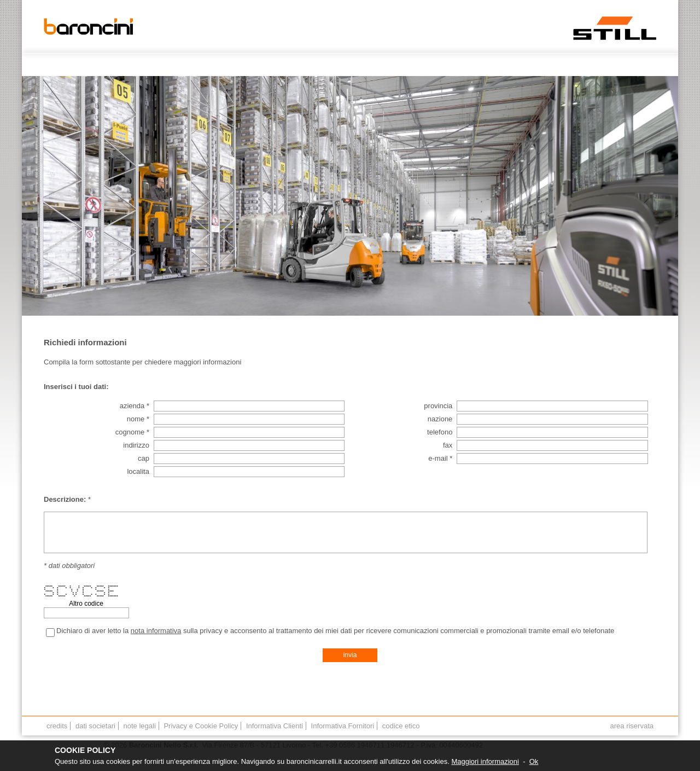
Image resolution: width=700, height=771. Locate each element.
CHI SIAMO (145, 65)
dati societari (95, 726)
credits (57, 726)
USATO (322, 65)
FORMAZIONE (582, 65)
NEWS (538, 65)
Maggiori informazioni (485, 761)
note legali (140, 726)
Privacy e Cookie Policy (201, 726)
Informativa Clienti (275, 726)
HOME (106, 65)
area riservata (632, 726)
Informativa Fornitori (343, 726)
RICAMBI (503, 65)
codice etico (401, 726)
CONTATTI (190, 65)
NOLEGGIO (364, 65)
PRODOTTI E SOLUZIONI (258, 65)
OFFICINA (462, 65)
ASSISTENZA (414, 65)
